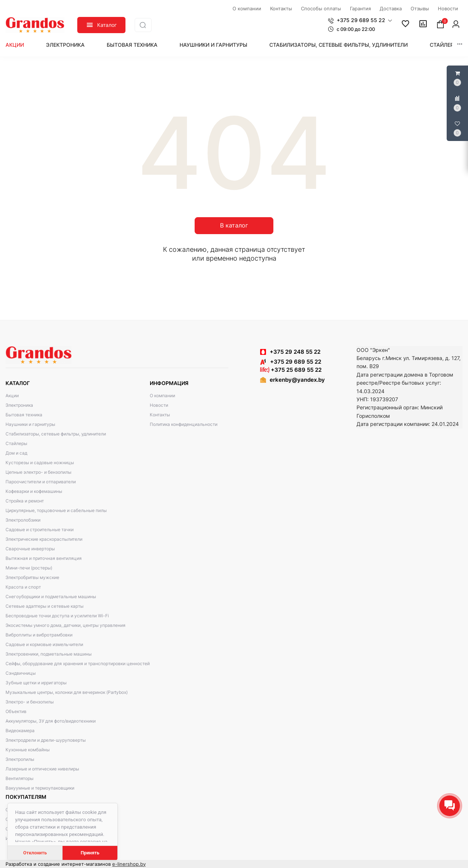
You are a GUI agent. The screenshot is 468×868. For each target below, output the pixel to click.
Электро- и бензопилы (30, 702)
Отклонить (35, 853)
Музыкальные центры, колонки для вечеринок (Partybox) (67, 692)
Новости (159, 405)
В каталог (234, 225)
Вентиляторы (19, 778)
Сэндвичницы (21, 673)
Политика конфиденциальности (184, 424)
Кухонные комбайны (28, 750)
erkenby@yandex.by (297, 380)
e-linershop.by (129, 864)
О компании (162, 396)
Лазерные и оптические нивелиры (42, 769)
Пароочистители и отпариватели (41, 482)
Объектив (16, 711)
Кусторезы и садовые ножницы (40, 463)
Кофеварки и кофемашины (34, 491)
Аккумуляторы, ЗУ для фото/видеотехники (51, 721)
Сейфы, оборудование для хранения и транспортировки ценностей (78, 664)
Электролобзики (23, 520)
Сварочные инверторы (30, 549)
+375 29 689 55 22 (291, 362)
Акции (15, 45)
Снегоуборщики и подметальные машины (51, 597)
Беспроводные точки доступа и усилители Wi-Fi (57, 616)
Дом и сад (16, 453)
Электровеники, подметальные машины (49, 654)
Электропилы (20, 759)
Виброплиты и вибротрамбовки (39, 635)
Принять (90, 853)
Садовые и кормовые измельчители (44, 644)
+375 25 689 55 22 (291, 370)
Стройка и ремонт (25, 501)
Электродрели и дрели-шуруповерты (46, 740)
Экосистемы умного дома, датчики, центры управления (65, 625)
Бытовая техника (132, 45)
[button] (360, 20)
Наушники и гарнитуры (213, 45)
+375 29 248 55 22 (295, 352)
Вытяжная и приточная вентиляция (44, 558)
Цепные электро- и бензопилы (38, 472)
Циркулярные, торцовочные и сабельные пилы (56, 510)
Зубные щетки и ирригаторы (36, 683)
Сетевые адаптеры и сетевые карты (45, 606)
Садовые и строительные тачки (40, 530)
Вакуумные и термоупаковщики (40, 788)
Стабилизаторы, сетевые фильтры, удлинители (338, 45)
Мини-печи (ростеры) (29, 568)
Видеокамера (20, 731)
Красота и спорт (23, 587)
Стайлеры (444, 45)
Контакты (160, 415)
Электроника (65, 45)
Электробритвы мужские (32, 577)
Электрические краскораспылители (44, 539)
